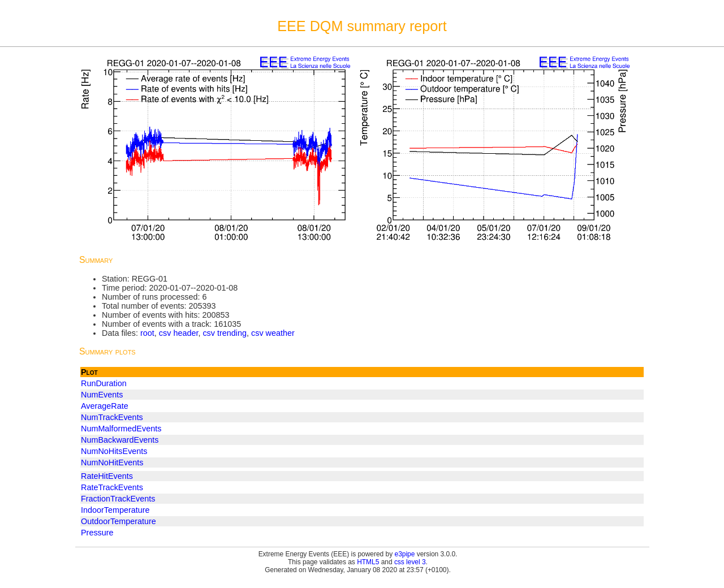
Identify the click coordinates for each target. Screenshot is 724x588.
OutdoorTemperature (118, 521)
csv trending (225, 333)
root (147, 333)
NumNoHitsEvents (114, 451)
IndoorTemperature (115, 510)
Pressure (97, 533)
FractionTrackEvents (118, 499)
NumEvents (102, 395)
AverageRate (105, 406)
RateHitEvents (107, 476)
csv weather (273, 333)
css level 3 (410, 562)
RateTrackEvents (112, 487)
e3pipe (405, 554)
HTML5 (368, 562)
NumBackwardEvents (120, 440)
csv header (179, 333)
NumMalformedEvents (121, 429)
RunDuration (104, 383)
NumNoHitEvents (112, 462)
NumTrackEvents (112, 417)
